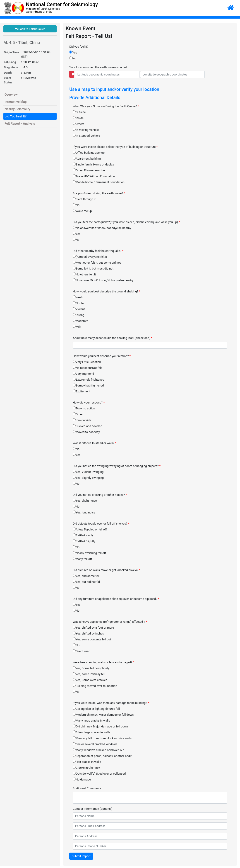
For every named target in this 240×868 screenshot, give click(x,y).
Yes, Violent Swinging (88, 472)
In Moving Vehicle (86, 130)
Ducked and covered (87, 426)
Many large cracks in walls (91, 720)
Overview (11, 95)
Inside (78, 118)
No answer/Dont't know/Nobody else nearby (103, 280)
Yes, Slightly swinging (88, 478)
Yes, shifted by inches (88, 633)
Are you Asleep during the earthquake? (99, 193)
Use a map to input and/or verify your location (114, 89)
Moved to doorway (86, 432)
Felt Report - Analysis (20, 124)
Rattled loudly (83, 535)
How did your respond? (89, 402)
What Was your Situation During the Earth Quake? (106, 106)
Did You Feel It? (16, 116)
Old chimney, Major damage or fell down (100, 726)
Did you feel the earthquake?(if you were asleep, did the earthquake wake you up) (126, 222)
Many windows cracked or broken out (98, 750)
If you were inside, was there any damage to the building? (111, 703)
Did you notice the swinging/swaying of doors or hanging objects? (117, 466)
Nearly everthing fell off (89, 553)
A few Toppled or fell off (90, 529)
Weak (78, 297)
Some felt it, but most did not (93, 268)
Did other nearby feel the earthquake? (98, 251)
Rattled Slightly (84, 541)
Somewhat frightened (88, 385)
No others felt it (84, 274)
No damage (82, 779)
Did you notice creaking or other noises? (100, 495)
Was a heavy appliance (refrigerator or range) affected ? (110, 622)
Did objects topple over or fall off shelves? (101, 524)
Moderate (80, 321)
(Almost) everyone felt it (90, 257)
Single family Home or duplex (93, 164)
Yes (73, 52)
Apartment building (87, 158)
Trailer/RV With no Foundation (94, 176)
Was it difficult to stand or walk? (94, 443)
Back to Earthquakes (30, 29)
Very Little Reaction (87, 362)
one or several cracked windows (95, 744)
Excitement (82, 391)
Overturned (81, 651)
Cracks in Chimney (86, 768)
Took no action (84, 408)
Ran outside (82, 420)
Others (78, 124)
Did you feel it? (79, 47)
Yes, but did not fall (87, 582)
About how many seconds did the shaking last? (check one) (112, 338)
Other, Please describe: (89, 170)
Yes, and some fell (86, 576)
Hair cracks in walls (87, 762)
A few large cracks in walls (91, 732)
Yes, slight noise (85, 501)
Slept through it (84, 199)
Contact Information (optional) (92, 809)
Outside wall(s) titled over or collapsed (99, 773)
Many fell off (82, 559)
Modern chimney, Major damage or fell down (103, 715)
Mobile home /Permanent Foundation (99, 182)
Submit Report (81, 856)
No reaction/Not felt (87, 368)
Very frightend (83, 374)
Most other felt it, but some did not (97, 263)
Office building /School (89, 153)
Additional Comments (87, 788)
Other (78, 414)
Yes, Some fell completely (91, 668)
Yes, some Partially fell (89, 674)
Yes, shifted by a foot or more (93, 627)
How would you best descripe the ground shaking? (106, 291)
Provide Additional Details (95, 98)
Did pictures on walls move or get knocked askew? (107, 570)
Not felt (79, 303)
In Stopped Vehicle (86, 136)
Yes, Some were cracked (90, 680)
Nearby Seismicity (17, 109)
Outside (79, 112)
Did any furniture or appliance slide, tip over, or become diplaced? (116, 599)
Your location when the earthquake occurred (98, 67)
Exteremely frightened (88, 379)
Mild (77, 327)
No (73, 58)
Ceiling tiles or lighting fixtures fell (96, 709)
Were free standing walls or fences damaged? (103, 662)
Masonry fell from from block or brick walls (102, 738)
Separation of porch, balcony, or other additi (102, 756)
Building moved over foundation (95, 686)
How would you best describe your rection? (102, 356)
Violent (79, 309)
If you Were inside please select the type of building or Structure (115, 147)
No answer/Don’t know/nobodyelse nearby (102, 228)
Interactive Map (16, 102)
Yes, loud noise (84, 512)
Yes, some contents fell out (92, 639)
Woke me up (82, 211)
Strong (78, 315)
